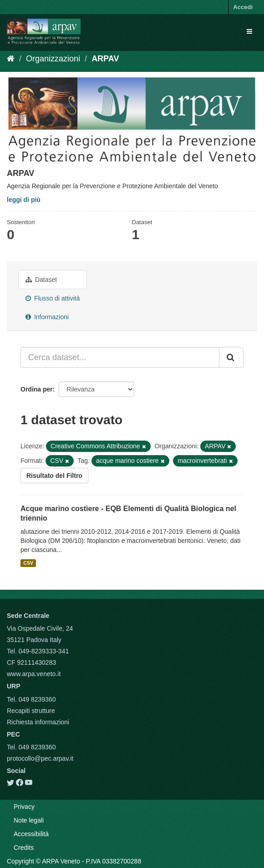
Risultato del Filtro (54, 476)
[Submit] (231, 357)
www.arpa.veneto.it (34, 674)
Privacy (24, 807)
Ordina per (37, 389)
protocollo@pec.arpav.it (40, 758)
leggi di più (24, 200)
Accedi (243, 7)
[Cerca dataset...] (120, 357)
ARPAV (105, 59)
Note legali (29, 820)
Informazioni (47, 317)
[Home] (11, 59)
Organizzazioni (53, 59)
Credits (24, 848)
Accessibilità (31, 834)
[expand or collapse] (249, 31)
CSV (28, 563)
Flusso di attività (53, 298)
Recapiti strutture (31, 711)
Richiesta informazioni (38, 722)
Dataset (41, 280)
